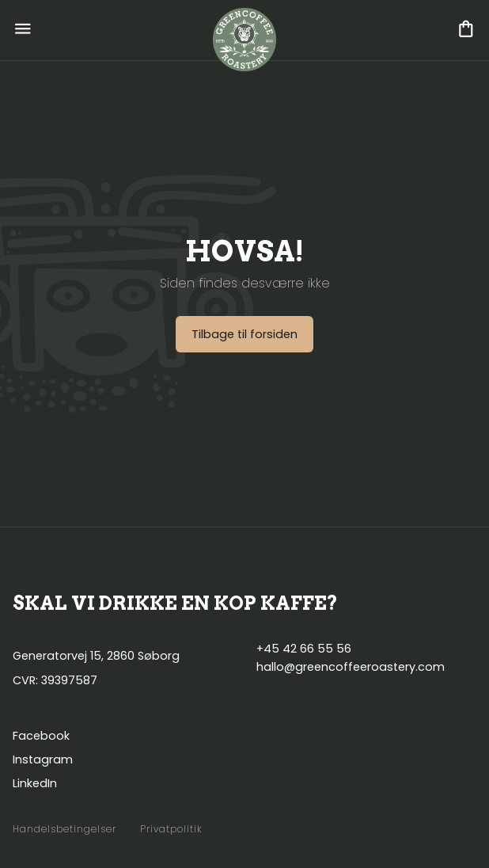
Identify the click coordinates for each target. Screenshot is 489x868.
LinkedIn (35, 783)
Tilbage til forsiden (244, 334)
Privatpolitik (171, 829)
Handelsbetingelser (64, 829)
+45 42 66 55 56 (304, 649)
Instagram (43, 759)
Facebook (41, 736)
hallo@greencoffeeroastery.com (351, 667)
